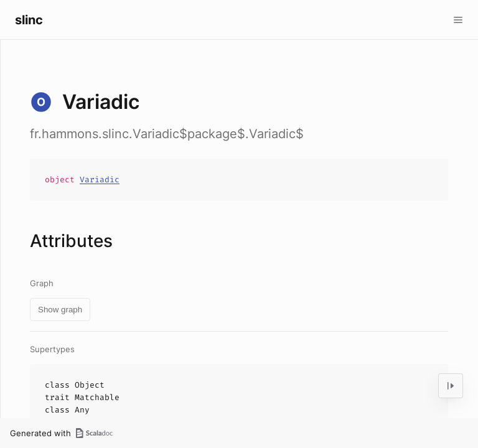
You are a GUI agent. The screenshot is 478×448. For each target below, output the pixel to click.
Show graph (60, 310)
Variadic (100, 180)
